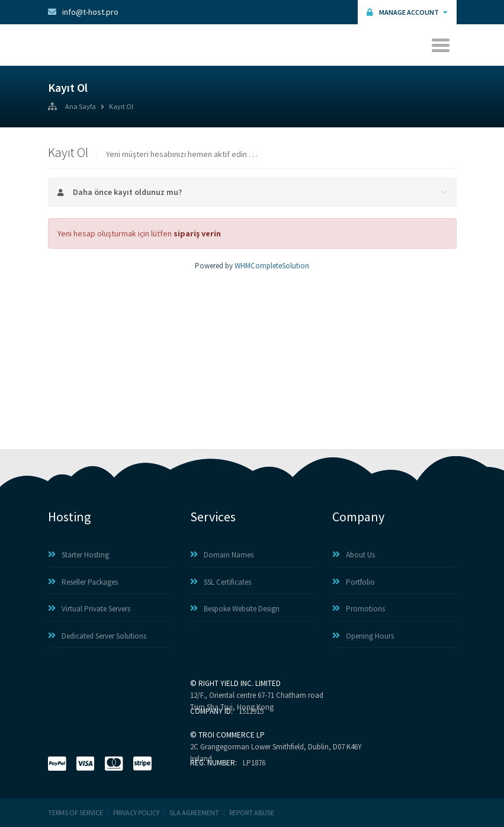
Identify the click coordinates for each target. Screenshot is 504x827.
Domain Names (222, 555)
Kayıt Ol (121, 107)
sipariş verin (197, 233)
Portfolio (354, 582)
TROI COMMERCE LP (232, 735)
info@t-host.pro (83, 12)
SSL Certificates (221, 582)
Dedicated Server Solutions (97, 636)
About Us (354, 555)
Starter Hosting (78, 555)
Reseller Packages (83, 582)
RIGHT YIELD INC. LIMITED (240, 683)
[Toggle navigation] (442, 45)
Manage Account (407, 12)
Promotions (359, 609)
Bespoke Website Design (235, 609)
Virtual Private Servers (89, 609)
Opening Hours (363, 636)
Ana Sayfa (81, 107)
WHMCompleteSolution (272, 266)
